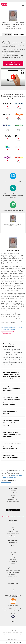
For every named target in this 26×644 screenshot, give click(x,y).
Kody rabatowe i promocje (13, 499)
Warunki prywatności (13, 574)
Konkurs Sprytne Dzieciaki (13, 584)
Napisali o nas (13, 552)
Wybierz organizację (13, 492)
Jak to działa (13, 490)
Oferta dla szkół (13, 560)
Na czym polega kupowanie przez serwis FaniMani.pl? (12, 345)
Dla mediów (13, 558)
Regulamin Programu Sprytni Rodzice (13, 571)
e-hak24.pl (21, 635)
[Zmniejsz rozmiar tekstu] (24, 1)
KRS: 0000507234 (13, 597)
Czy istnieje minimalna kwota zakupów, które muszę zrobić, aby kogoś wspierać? (12, 388)
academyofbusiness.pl (13, 639)
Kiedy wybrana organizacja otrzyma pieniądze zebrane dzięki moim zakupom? (12, 434)
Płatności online (13, 531)
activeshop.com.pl (16, 637)
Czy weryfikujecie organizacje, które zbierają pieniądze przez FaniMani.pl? (11, 423)
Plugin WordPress (13, 537)
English (13, 622)
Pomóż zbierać (7, 333)
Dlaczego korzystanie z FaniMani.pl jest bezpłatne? (10, 456)
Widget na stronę (13, 535)
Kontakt (13, 563)
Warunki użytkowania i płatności (13, 578)
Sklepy (13, 498)
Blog (13, 528)
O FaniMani (13, 556)
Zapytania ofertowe (13, 561)
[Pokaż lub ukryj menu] (23, 5)
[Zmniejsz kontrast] (23, 1)
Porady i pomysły (13, 503)
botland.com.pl (6, 635)
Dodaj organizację (13, 522)
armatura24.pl (14, 635)
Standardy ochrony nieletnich (13, 572)
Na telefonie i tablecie (19, 34)
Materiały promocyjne (13, 524)
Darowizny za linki (13, 533)
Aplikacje (13, 496)
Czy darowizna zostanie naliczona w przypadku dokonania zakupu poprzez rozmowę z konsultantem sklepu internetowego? (12, 401)
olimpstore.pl (16, 633)
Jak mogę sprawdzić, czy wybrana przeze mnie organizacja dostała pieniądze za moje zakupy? (12, 446)
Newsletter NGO (13, 526)
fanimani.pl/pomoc (6, 482)
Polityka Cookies (13, 580)
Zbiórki (13, 529)
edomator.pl (8, 637)
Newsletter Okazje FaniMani (13, 501)
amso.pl (10, 633)
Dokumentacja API (13, 542)
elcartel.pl (5, 633)
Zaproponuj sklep (13, 505)
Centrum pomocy (13, 494)
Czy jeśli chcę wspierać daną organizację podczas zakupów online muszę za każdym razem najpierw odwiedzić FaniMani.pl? (12, 376)
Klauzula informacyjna (13, 576)
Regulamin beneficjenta (13, 569)
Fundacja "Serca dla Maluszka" (16, 28)
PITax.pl (18, 610)
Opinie (13, 554)
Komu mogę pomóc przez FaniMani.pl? (10, 412)
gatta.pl (22, 633)
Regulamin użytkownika (13, 567)
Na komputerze (8, 34)
